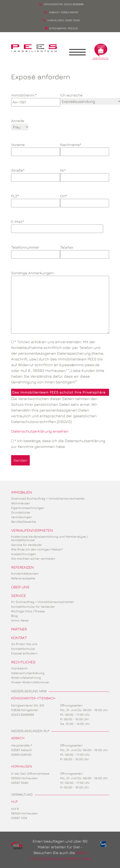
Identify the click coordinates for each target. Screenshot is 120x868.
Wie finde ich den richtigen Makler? (37, 549)
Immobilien (22, 492)
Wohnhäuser (21, 503)
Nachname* (85, 148)
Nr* (85, 174)
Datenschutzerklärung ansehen (40, 431)
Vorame (36, 148)
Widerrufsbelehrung (26, 678)
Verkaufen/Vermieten (32, 530)
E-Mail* (57, 225)
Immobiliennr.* (36, 99)
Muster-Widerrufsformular (30, 682)
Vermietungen (22, 517)
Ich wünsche (71, 95)
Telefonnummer (36, 251)
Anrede (18, 121)
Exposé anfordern (24, 653)
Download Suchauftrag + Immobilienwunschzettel (48, 498)
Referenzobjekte (23, 578)
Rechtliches (23, 662)
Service (19, 596)
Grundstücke (21, 512)
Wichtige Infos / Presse (28, 611)
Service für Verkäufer (27, 545)
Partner (19, 629)
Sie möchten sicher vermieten (33, 559)
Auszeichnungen (24, 554)
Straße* (36, 174)
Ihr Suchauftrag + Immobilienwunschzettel (42, 602)
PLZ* (36, 199)
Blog (14, 616)
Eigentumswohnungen (28, 508)
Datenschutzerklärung (28, 673)
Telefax (85, 251)
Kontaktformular (23, 649)
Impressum (19, 668)
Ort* (85, 199)
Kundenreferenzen (25, 573)
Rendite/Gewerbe (24, 522)
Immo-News (20, 620)
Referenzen (22, 567)
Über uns (20, 587)
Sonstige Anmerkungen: (60, 303)
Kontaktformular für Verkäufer (33, 607)
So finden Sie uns (24, 644)
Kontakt (19, 638)
